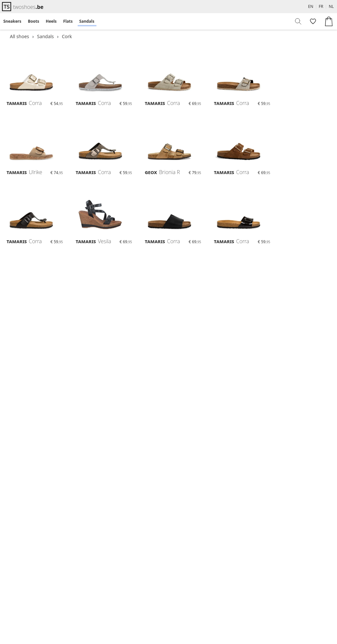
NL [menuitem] (331, 6)
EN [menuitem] (311, 6)
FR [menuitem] (321, 6)
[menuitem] (12, 21)
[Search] (298, 21)
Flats (68, 21)
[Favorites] (312, 21)
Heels (51, 21)
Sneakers (12, 21)
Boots (34, 21)
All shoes (19, 36)
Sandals (87, 21)
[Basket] (329, 21)
